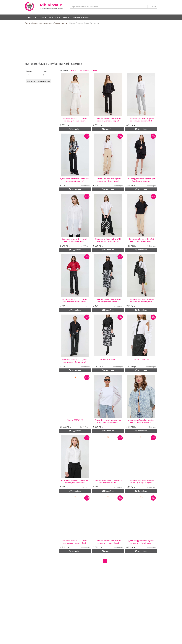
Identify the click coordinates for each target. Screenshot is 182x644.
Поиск (152, 7)
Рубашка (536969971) (75, 420)
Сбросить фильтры (44, 81)
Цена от (29, 71)
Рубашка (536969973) (141, 360)
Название (73, 70)
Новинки (86, 70)
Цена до (45, 71)
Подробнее (75, 129)
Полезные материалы (81, 17)
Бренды (66, 17)
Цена (80, 70)
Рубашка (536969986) (108, 360)
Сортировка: (64, 70)
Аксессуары (55, 17)
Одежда (32, 17)
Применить (31, 81)
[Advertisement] (91, 44)
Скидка (94, 70)
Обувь (43, 17)
